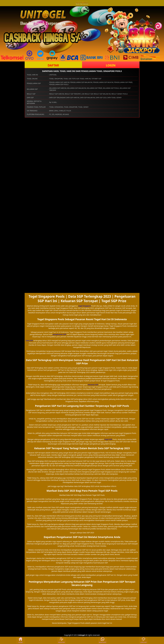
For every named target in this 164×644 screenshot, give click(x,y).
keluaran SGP (93, 385)
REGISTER (61, 640)
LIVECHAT (144, 640)
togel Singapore (85, 306)
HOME (20, 640)
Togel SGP (108, 439)
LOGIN (111, 65)
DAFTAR (53, 65)
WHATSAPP (102, 640)
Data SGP (29, 340)
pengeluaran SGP (59, 334)
